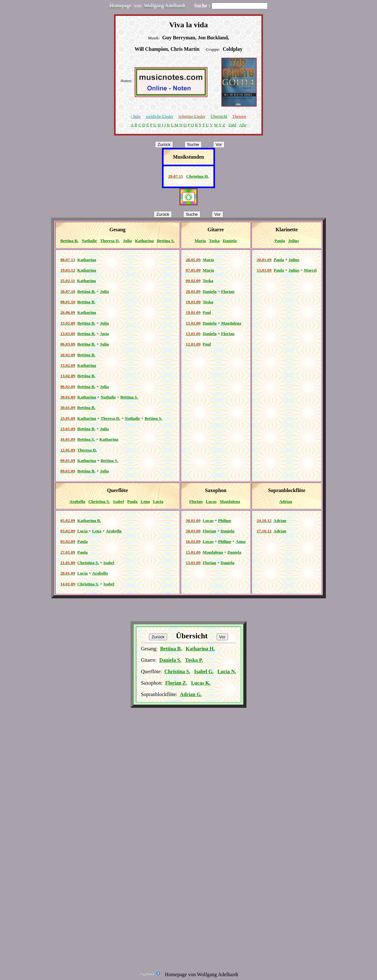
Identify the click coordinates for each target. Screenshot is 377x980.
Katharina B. (89, 520)
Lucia (158, 501)
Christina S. (99, 501)
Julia (127, 241)
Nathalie (89, 241)
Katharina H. (200, 649)
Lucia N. (227, 671)
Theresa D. (110, 241)
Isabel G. (204, 671)
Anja (104, 334)
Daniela (230, 241)
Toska (214, 241)
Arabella (77, 501)
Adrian (286, 501)
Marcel (310, 270)
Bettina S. (166, 241)
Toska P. (194, 660)
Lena (145, 501)
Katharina (144, 241)
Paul (207, 312)
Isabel (118, 501)
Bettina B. (69, 241)
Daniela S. (170, 660)
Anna (241, 541)
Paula (280, 241)
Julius (293, 241)
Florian (228, 291)
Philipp (225, 520)
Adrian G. (191, 694)
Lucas (211, 501)
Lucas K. (201, 683)
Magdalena (231, 323)
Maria (200, 241)
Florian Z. (176, 683)
